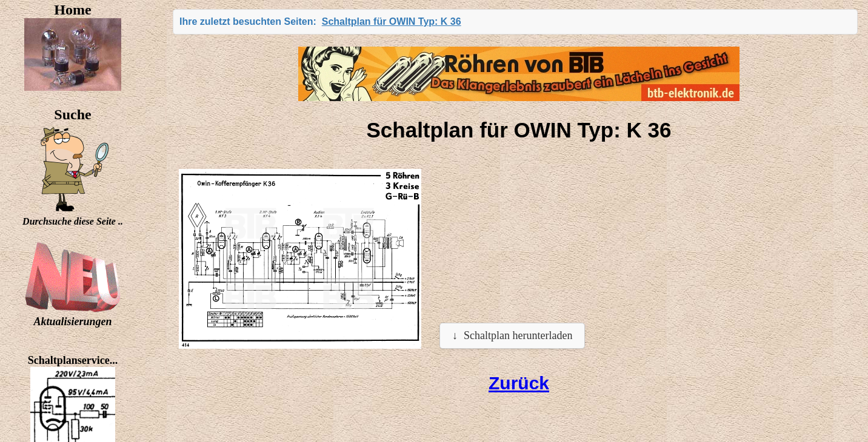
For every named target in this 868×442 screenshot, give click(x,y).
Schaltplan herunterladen (518, 335)
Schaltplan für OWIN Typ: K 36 (392, 21)
